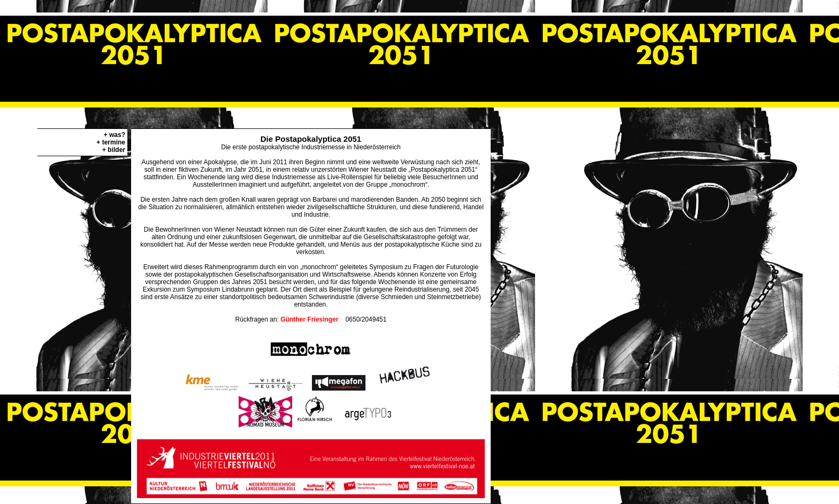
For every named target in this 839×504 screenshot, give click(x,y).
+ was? (115, 135)
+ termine (111, 142)
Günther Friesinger (309, 319)
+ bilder (114, 150)
